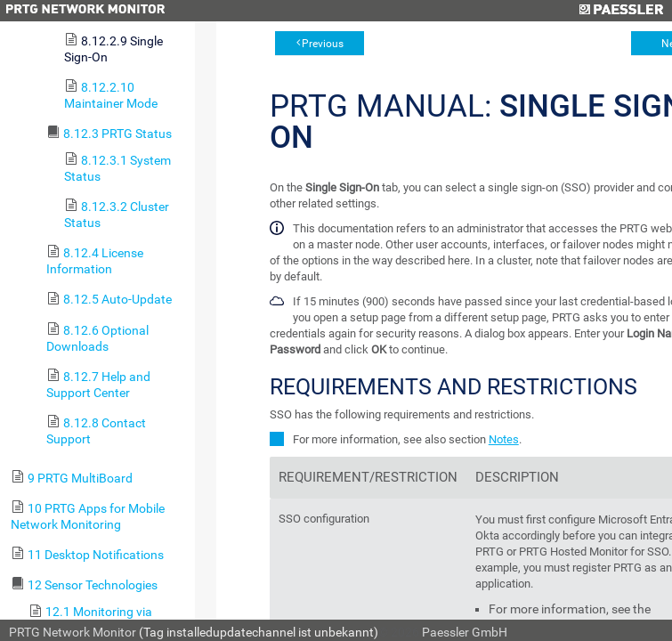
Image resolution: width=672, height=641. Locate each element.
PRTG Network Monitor (73, 632)
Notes (504, 439)
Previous (323, 44)
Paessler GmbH (465, 632)
